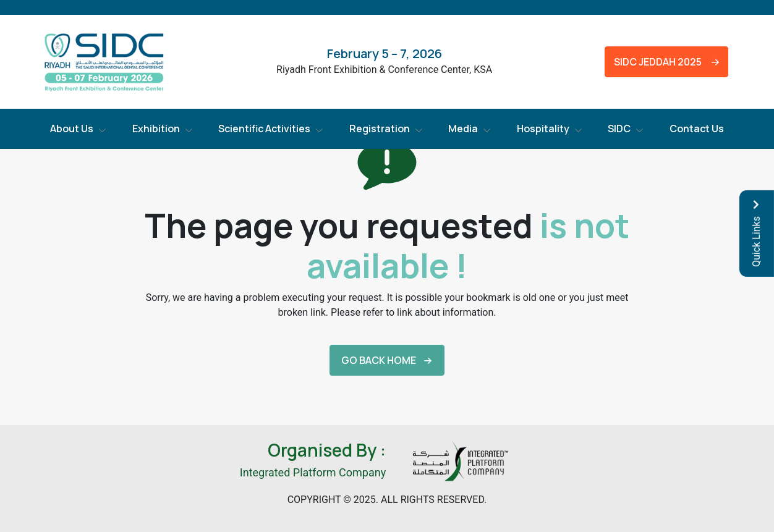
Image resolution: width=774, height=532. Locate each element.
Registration (380, 129)
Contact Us (697, 129)
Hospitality (543, 129)
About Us (72, 129)
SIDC (619, 129)
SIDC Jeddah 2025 (655, 62)
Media (463, 129)
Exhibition (156, 129)
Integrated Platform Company (313, 472)
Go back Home (379, 360)
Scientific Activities (264, 129)
